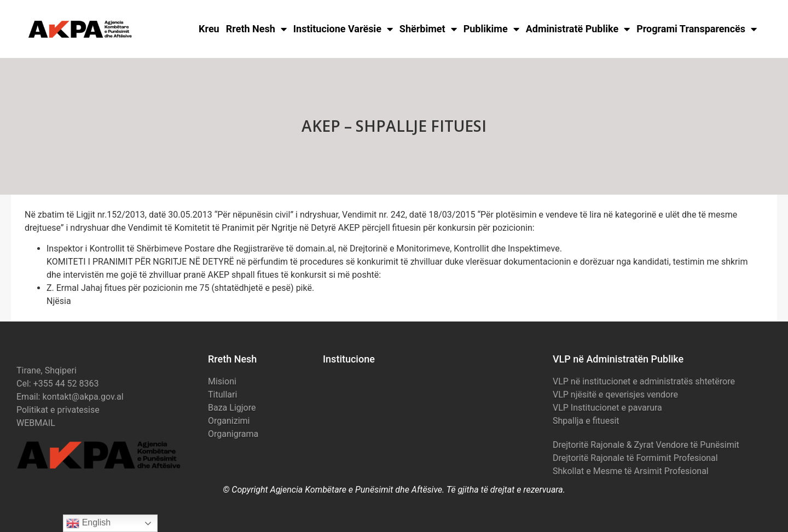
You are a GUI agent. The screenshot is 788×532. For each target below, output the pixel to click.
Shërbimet (428, 29)
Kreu (209, 29)
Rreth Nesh (256, 29)
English (88, 523)
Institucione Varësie (343, 29)
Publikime (491, 29)
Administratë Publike (578, 29)
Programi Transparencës (697, 29)
